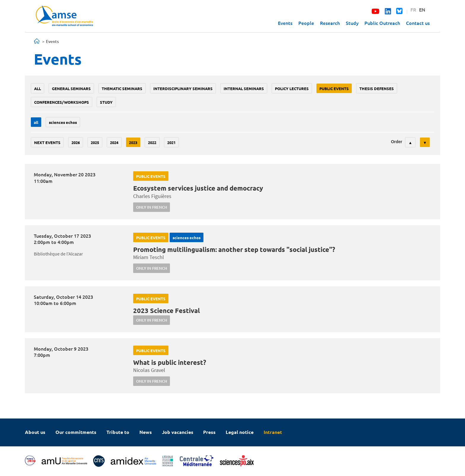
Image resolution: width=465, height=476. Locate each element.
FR (413, 9)
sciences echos (63, 122)
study (106, 102)
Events (285, 23)
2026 (76, 142)
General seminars (71, 88)
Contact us (418, 23)
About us (35, 432)
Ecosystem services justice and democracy (198, 188)
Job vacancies (178, 432)
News (146, 432)
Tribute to (118, 432)
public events (334, 88)
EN (422, 9)
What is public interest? (170, 362)
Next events (47, 142)
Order (396, 142)
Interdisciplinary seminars (183, 88)
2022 (152, 142)
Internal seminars (244, 88)
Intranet (273, 432)
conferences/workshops (62, 102)
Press (209, 432)
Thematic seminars (122, 88)
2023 (133, 142)
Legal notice (240, 432)
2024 (114, 142)
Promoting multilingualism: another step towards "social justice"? (234, 249)
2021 (171, 142)
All (38, 88)
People (306, 23)
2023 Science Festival (167, 310)
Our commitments (76, 432)
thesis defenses (377, 88)
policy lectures (292, 88)
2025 (95, 142)
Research (330, 23)
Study (352, 23)
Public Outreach (382, 23)
